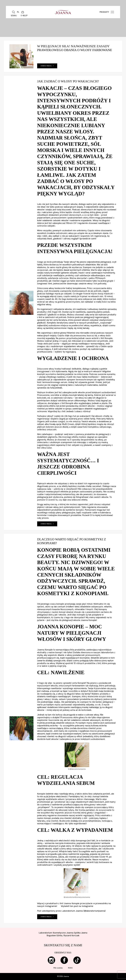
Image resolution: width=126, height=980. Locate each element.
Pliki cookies (58, 968)
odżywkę (90, 705)
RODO (70, 968)
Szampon (76, 697)
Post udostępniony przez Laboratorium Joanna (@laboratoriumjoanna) (71, 911)
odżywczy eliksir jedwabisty (80, 736)
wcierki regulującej (85, 816)
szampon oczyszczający (96, 807)
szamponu (80, 862)
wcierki (90, 862)
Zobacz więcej (47, 66)
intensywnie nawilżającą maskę (73, 707)
